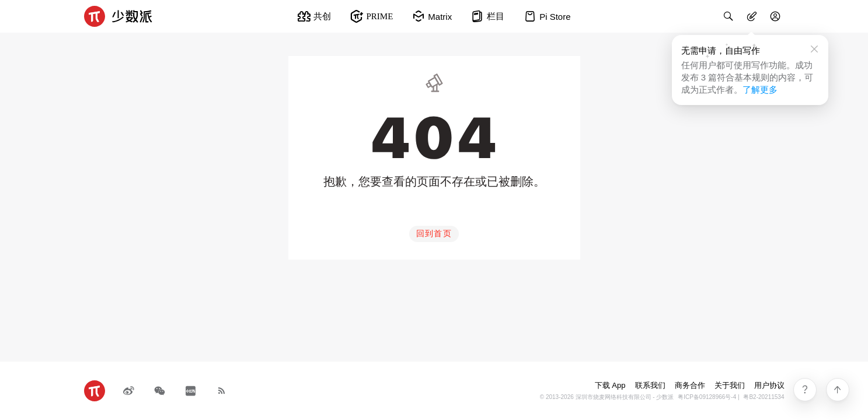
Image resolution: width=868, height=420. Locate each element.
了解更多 (760, 90)
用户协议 (769, 385)
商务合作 (690, 385)
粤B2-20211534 (764, 397)
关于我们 (730, 385)
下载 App (610, 385)
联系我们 (650, 385)
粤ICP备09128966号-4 (707, 397)
